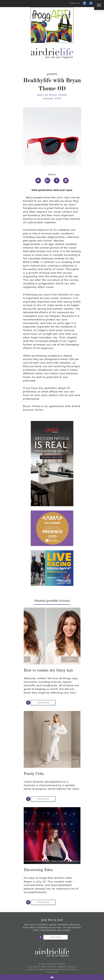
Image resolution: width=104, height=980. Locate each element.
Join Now (52, 937)
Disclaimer (60, 964)
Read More (40, 703)
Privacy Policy (46, 964)
